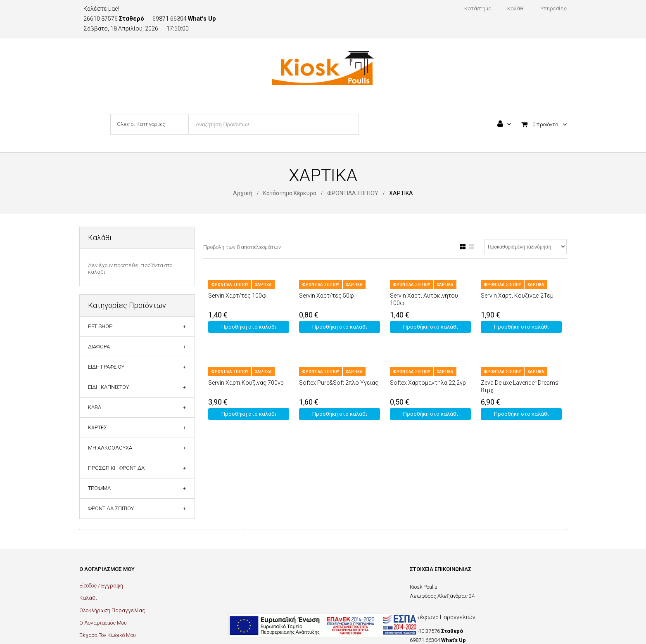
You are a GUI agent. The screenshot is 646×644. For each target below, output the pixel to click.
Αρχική (243, 193)
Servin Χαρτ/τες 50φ (327, 296)
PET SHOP (100, 326)
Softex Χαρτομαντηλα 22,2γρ (428, 383)
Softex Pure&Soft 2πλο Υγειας (339, 383)
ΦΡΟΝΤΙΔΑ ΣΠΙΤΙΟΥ (353, 193)
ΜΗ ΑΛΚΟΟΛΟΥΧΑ (110, 448)
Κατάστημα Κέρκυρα (290, 193)
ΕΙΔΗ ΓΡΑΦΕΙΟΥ (106, 367)
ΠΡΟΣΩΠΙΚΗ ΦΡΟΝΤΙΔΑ (116, 468)
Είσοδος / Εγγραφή (101, 586)
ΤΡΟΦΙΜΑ (99, 488)
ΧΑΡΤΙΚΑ (263, 285)
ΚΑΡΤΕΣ (97, 427)
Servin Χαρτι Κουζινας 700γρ (246, 383)
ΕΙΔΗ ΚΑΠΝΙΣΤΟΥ (108, 387)
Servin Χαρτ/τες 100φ (237, 296)
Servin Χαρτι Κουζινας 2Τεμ (517, 296)
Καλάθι (88, 598)
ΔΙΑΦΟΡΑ (99, 347)
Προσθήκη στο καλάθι (249, 327)
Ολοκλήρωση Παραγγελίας (112, 610)
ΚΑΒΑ (95, 407)
